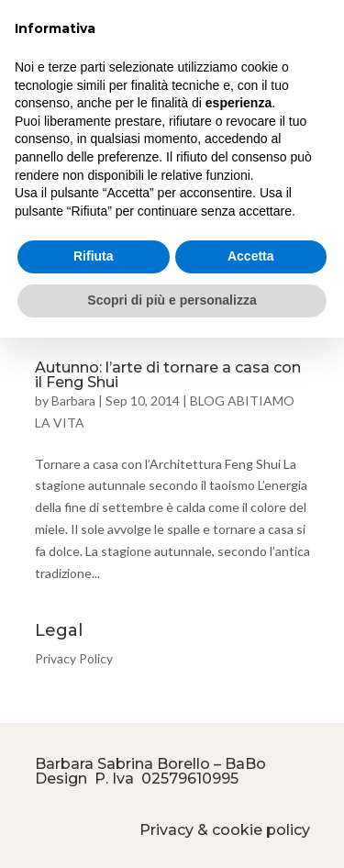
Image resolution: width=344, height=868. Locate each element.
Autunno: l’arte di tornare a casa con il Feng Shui (168, 375)
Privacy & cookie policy (225, 830)
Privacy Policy (74, 658)
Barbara (73, 401)
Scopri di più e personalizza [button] (172, 300)
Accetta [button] (251, 256)
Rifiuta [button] (94, 256)
